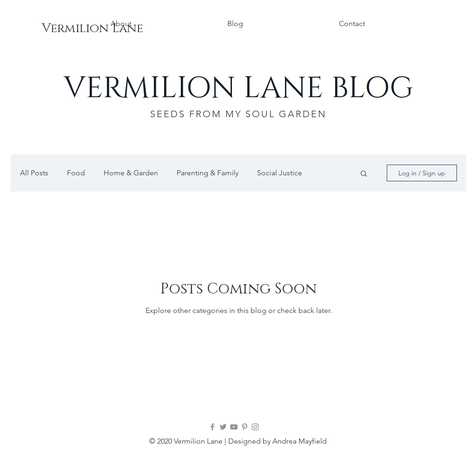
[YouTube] (234, 427)
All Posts (34, 173)
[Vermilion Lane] (93, 29)
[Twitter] (223, 427)
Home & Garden (131, 173)
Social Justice (280, 173)
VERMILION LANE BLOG (238, 88)
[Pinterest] (245, 427)
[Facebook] (212, 427)
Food (76, 173)
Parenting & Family (208, 173)
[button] (364, 174)
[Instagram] (255, 427)
